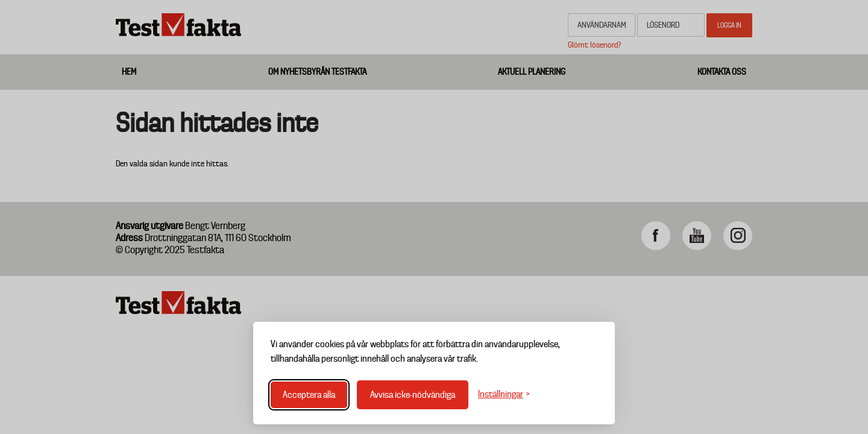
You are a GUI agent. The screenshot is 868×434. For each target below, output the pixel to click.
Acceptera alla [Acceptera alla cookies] (309, 395)
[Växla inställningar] (504, 395)
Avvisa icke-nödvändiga (413, 395)
